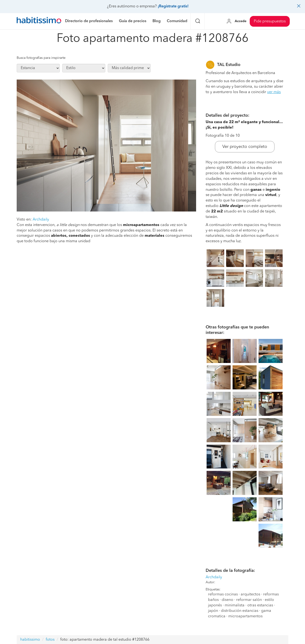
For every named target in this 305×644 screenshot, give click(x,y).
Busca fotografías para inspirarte (41, 58)
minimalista (235, 605)
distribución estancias (240, 611)
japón (213, 611)
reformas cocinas (223, 594)
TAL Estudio (229, 65)
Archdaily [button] (41, 220)
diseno (227, 600)
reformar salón (249, 600)
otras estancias (260, 605)
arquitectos (250, 594)
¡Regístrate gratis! (173, 6)
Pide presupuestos (270, 21)
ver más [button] (274, 92)
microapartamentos (245, 616)
